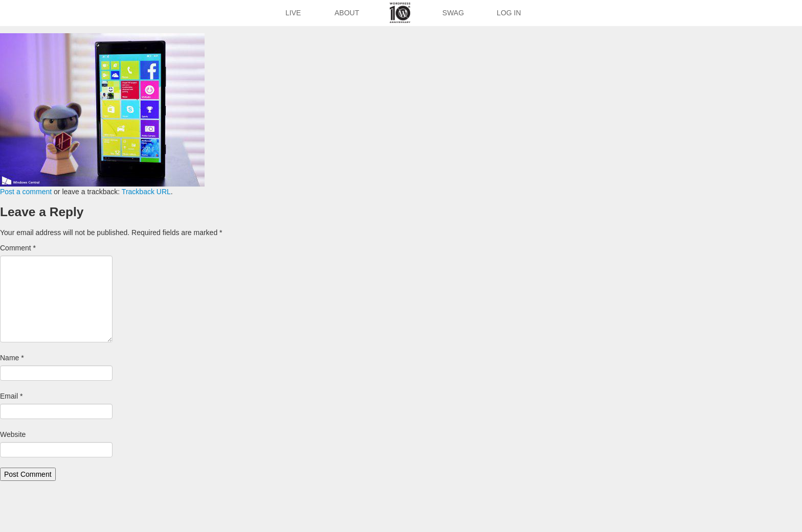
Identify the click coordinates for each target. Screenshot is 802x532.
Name (12, 358)
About (347, 13)
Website (13, 434)
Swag (453, 13)
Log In (509, 13)
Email (11, 396)
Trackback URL (146, 192)
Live (293, 13)
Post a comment (26, 192)
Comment (18, 248)
